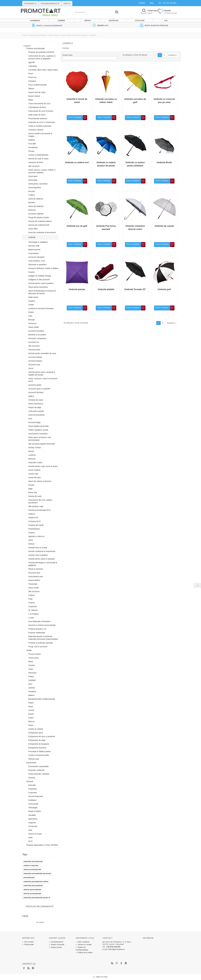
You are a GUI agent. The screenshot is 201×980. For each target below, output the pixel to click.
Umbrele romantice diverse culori (135, 228)
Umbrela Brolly (164, 162)
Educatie (32, 785)
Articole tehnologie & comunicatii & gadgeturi (43, 564)
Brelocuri (32, 210)
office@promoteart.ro (117, 949)
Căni (30, 316)
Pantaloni (32, 691)
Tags (25, 854)
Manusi (31, 721)
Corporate (33, 606)
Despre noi (114, 20)
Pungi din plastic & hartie (39, 217)
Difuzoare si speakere (37, 265)
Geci (30, 684)
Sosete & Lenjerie (36, 729)
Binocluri (32, 459)
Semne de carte (35, 496)
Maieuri (31, 695)
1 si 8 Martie (33, 614)
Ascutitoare (33, 147)
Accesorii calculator (36, 257)
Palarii (31, 703)
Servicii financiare (36, 796)
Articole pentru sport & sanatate (42, 559)
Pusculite (32, 144)
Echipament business (37, 748)
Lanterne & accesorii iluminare (41, 308)
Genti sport (33, 176)
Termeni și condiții (84, 944)
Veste (31, 669)
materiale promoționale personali (37, 873)
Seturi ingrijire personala (38, 426)
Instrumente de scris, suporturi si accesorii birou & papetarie (42, 57)
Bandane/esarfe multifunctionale (42, 699)
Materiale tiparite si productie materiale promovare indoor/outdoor (43, 638)
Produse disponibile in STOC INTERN (42, 845)
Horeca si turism (35, 834)
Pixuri (31, 74)
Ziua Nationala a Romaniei (39, 621)
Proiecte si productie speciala (41, 643)
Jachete (32, 688)
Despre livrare (55, 947)
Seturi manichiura (36, 404)
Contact (142, 3)
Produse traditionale (37, 633)
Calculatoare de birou (37, 107)
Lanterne (32, 455)
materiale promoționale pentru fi (37, 898)
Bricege (32, 320)
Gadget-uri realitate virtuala (40, 276)
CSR (166, 20)
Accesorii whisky (35, 357)
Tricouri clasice (35, 654)
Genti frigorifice (35, 188)
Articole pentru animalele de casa (42, 353)
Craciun (32, 603)
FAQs (25, 916)
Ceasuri (32, 272)
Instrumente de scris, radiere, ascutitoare (41, 501)
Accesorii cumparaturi (37, 338)
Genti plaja (33, 180)
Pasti (30, 599)
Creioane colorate (36, 130)
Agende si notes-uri (36, 536)
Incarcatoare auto (36, 576)
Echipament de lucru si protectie (42, 736)
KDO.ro (67, 3)
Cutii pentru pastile (36, 411)
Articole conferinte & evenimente (42, 551)
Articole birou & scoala (38, 548)
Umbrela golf (164, 289)
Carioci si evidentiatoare (38, 155)
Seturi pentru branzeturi (38, 287)
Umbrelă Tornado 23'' (135, 289)
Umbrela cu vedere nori (77, 162)
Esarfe (31, 714)
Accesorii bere (34, 350)
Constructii (33, 826)
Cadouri (32, 514)
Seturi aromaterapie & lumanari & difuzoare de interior (42, 292)
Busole (31, 451)
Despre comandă (57, 944)
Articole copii (34, 759)
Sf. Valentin (33, 610)
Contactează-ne (56, 942)
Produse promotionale (38, 35)
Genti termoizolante (36, 415)
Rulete (31, 312)
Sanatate (32, 815)
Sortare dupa (67, 55)
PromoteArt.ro (30, 3)
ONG (31, 838)
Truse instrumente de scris (39, 104)
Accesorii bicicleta (36, 392)
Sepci (31, 706)
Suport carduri (34, 96)
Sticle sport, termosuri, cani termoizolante (40, 439)
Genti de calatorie (36, 199)
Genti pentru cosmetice (38, 184)
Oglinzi (31, 396)
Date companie (83, 942)
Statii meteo (33, 297)
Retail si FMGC (35, 811)
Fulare (31, 718)
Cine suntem (28, 942)
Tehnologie (33, 808)
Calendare (33, 66)
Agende (32, 62)
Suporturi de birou (36, 162)
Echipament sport (36, 733)
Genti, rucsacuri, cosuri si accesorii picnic (43, 380)
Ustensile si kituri (35, 463)
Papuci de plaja (35, 407)
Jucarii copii (33, 474)
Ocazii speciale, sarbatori (39, 774)
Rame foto (33, 492)
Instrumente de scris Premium (41, 111)
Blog (152, 3)
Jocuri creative (34, 470)
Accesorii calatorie (36, 214)
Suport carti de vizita (37, 92)
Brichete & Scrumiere (37, 335)
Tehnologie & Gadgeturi (38, 242)
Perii (30, 419)
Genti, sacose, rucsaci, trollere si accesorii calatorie (68, 35)
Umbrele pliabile (106, 289)
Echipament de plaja (37, 740)
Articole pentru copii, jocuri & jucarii (43, 466)
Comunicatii (33, 804)
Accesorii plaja (34, 422)
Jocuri (31, 368)
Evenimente (35, 20)
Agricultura (33, 819)
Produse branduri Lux (37, 629)
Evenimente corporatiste (38, 766)
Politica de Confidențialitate (82, 949)
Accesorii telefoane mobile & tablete (43, 268)
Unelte (31, 305)
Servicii (87, 20)
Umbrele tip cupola (164, 226)
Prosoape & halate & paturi (40, 751)
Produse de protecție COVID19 (41, 52)
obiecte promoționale (32, 869)
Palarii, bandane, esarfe (38, 430)
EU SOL (104, 977)
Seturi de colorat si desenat (40, 481)
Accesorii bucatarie (36, 331)
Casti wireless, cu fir (37, 261)
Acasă (25, 35)
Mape (31, 100)
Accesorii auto (34, 573)
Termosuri (32, 323)
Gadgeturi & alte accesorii (39, 280)
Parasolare (33, 584)
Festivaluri (33, 789)
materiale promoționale (33, 861)
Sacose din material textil (39, 225)
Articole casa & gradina (38, 555)
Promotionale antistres (38, 119)
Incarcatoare (34, 253)
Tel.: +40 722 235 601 (167, 3)
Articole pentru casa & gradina (41, 283)
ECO (30, 841)
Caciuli (31, 710)
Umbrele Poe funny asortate (106, 228)
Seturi (31, 725)
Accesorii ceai (34, 365)
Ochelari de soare (36, 400)
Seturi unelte (34, 327)
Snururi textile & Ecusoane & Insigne (40, 135)
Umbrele (32, 237)
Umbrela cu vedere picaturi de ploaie (106, 164)
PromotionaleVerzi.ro (50, 3)
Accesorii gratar (35, 385)
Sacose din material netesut (40, 221)
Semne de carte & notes (38, 159)
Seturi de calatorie (36, 206)
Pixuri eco (32, 77)
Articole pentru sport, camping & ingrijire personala (42, 373)
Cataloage (140, 20)
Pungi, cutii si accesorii (38, 647)
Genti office (33, 229)
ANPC (98, 977)
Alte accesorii (34, 166)
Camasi (32, 665)
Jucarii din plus (35, 477)
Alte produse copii (36, 506)
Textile (29, 650)
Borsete (32, 203)
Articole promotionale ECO (40, 510)
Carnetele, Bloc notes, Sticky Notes (43, 70)
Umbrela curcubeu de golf (135, 101)
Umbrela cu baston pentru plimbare (135, 164)
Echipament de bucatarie (39, 744)
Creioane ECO (34, 521)
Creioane (32, 81)
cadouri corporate (31, 865)
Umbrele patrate (77, 289)
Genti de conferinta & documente (42, 232)
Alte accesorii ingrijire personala (42, 444)
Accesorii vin (34, 342)
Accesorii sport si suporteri (39, 389)
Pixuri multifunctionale (37, 85)
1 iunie (31, 618)
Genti (31, 540)
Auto (30, 830)
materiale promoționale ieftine (36, 881)
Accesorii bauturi (35, 361)
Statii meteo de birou (37, 115)
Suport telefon (34, 580)
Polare (31, 677)
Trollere (32, 195)
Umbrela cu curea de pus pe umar (164, 101)
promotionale (29, 877)
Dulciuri (32, 544)
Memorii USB (34, 246)
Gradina (32, 301)
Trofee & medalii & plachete (40, 126)
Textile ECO (33, 518)
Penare (31, 151)
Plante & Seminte (36, 569)
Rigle (31, 489)
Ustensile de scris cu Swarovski (42, 122)
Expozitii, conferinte (36, 770)
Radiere (32, 140)
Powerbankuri (34, 529)
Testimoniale (28, 944)
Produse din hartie (36, 525)
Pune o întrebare (75, 117)
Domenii (61, 20)
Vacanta (32, 778)
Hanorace (32, 673)
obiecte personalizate (32, 890)
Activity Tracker (35, 448)
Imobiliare (32, 800)
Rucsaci (32, 191)
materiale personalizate (33, 886)
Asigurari (32, 823)
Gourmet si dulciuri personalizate (42, 625)
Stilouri (31, 89)
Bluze (31, 662)
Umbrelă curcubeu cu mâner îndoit (106, 101)
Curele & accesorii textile (39, 755)
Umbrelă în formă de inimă (77, 101)
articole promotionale (32, 894)
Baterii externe (34, 250)
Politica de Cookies (84, 953)
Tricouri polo (34, 658)
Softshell (32, 680)
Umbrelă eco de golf (77, 226)
